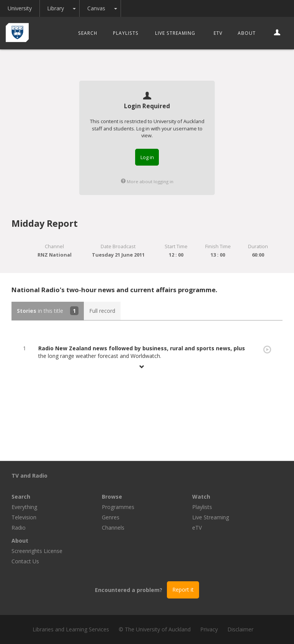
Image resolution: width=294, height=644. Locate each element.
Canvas (106, 8)
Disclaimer (240, 629)
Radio (19, 528)
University (22, 8)
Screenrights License (37, 551)
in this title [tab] (48, 311)
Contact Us (25, 561)
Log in (147, 157)
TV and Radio (29, 476)
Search (88, 33)
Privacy (209, 629)
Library (63, 8)
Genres (111, 517)
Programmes (118, 507)
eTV (218, 33)
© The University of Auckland (155, 629)
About (247, 33)
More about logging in (147, 181)
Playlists (126, 33)
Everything (24, 507)
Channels (113, 528)
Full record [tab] (102, 311)
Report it (183, 590)
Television (24, 517)
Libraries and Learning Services (71, 629)
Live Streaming (175, 33)
